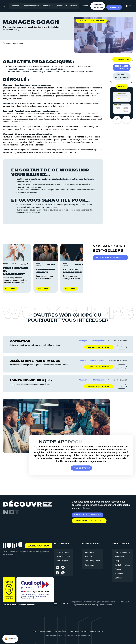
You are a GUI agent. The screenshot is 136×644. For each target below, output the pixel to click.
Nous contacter (63, 557)
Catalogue (119, 578)
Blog (117, 561)
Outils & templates (123, 565)
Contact (84, 6)
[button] (32, 6)
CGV (34, 631)
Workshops (90, 552)
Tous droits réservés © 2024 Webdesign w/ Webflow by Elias (68, 636)
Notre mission (63, 561)
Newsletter (119, 557)
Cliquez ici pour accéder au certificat (19, 605)
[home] (4, 6)
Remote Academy (122, 552)
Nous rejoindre (63, 552)
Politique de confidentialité (78, 631)
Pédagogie (16, 6)
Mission (74, 6)
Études (118, 569)
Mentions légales (60, 631)
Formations (7, 43)
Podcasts (119, 574)
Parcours (89, 557)
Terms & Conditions (45, 631)
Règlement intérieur (96, 631)
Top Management (92, 561)
